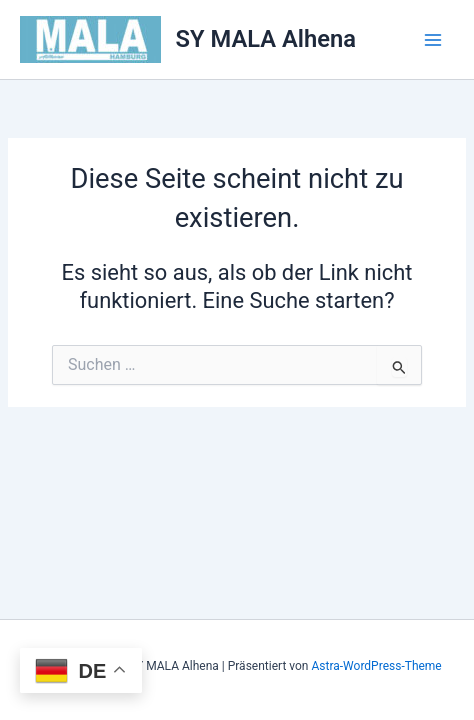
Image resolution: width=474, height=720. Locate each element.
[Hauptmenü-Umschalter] (433, 40)
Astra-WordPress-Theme (376, 666)
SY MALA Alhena (266, 39)
